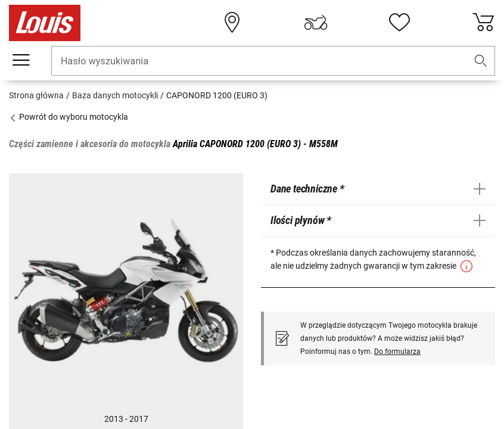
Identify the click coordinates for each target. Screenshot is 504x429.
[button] (481, 61)
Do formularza (397, 352)
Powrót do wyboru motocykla (69, 117)
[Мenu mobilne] (21, 60)
